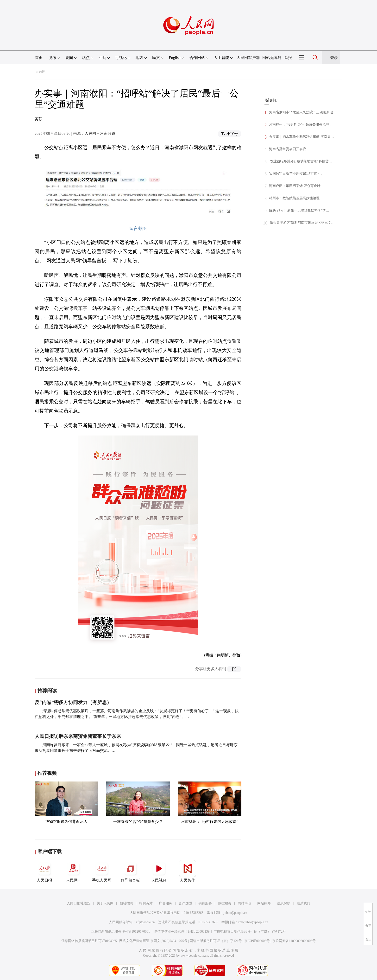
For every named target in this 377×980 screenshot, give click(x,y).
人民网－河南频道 (100, 133)
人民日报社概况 (79, 903)
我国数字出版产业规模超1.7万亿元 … (297, 174)
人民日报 (44, 871)
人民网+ (73, 871)
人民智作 (188, 871)
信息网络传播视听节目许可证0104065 (89, 941)
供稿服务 (205, 903)
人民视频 (159, 871)
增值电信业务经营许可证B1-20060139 (182, 932)
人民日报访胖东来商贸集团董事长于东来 (78, 736)
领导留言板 (130, 871)
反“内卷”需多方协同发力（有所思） (73, 702)
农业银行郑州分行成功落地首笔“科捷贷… (301, 161)
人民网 (40, 72)
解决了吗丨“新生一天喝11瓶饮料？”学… (299, 210)
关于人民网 (105, 903)
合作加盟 (185, 903)
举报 (288, 58)
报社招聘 (126, 903)
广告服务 (166, 903)
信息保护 (284, 903)
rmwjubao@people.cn (253, 922)
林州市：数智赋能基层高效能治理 (294, 198)
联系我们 (303, 903)
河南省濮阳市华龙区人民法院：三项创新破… (303, 112)
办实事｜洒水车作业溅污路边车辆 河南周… (302, 137)
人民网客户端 (248, 58)
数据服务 (225, 903)
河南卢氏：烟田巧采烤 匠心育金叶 (295, 186)
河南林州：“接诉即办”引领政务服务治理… (301, 125)
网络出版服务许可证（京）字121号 (216, 941)
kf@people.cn (145, 922)
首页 (39, 58)
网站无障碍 (272, 58)
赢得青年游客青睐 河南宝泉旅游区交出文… (302, 223)
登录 (334, 58)
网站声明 (245, 903)
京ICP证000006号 (257, 941)
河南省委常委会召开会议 (288, 149)
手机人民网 (102, 871)
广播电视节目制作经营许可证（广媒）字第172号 (250, 932)
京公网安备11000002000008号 (294, 941)
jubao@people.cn (235, 913)
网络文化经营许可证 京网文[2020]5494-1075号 (153, 941)
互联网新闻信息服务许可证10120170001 (121, 932)
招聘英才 (146, 903)
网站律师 (264, 903)
